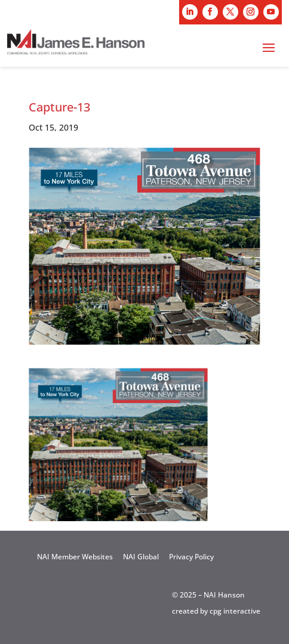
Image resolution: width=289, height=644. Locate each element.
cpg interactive (235, 611)
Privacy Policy (191, 557)
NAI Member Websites (75, 557)
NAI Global (141, 557)
